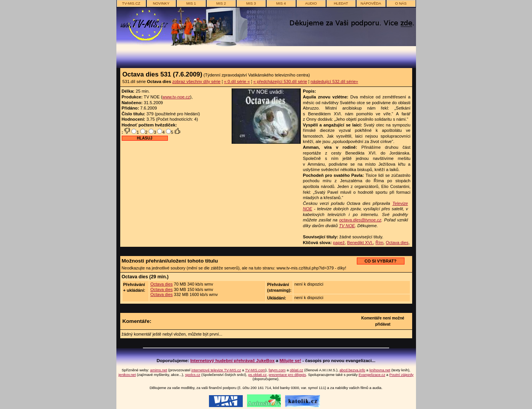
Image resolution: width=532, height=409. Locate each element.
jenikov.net (127, 375)
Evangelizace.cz (372, 375)
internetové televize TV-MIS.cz (216, 370)
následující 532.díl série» (335, 81)
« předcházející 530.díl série (280, 81)
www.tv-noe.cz (176, 97)
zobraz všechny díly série (196, 81)
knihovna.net (380, 370)
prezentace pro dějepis (287, 375)
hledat (341, 3)
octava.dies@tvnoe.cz (360, 220)
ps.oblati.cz (257, 375)
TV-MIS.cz (131, 3)
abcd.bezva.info (352, 370)
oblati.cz (296, 370)
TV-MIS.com (255, 370)
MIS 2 (221, 3)
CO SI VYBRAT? (380, 261)
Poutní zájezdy (402, 375)
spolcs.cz (193, 375)
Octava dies (397, 243)
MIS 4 (281, 3)
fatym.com (277, 370)
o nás (401, 3)
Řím (380, 243)
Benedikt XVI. (360, 243)
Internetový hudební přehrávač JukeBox (232, 361)
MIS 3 (251, 3)
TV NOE (347, 226)
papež (339, 243)
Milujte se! (290, 361)
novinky (161, 3)
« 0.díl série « (237, 81)
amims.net (159, 370)
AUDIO (311, 3)
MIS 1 (191, 3)
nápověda (371, 3)
